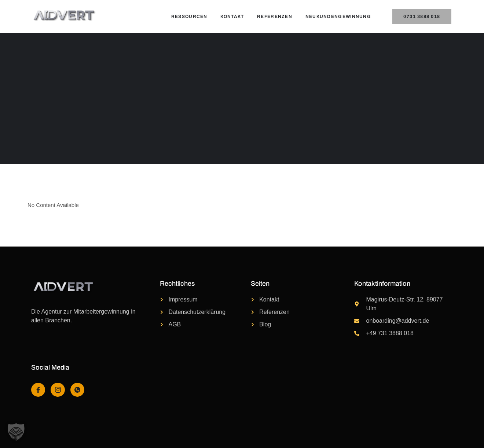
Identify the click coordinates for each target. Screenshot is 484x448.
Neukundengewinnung (338, 16)
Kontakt (232, 16)
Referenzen (275, 16)
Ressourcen (189, 16)
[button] (16, 432)
